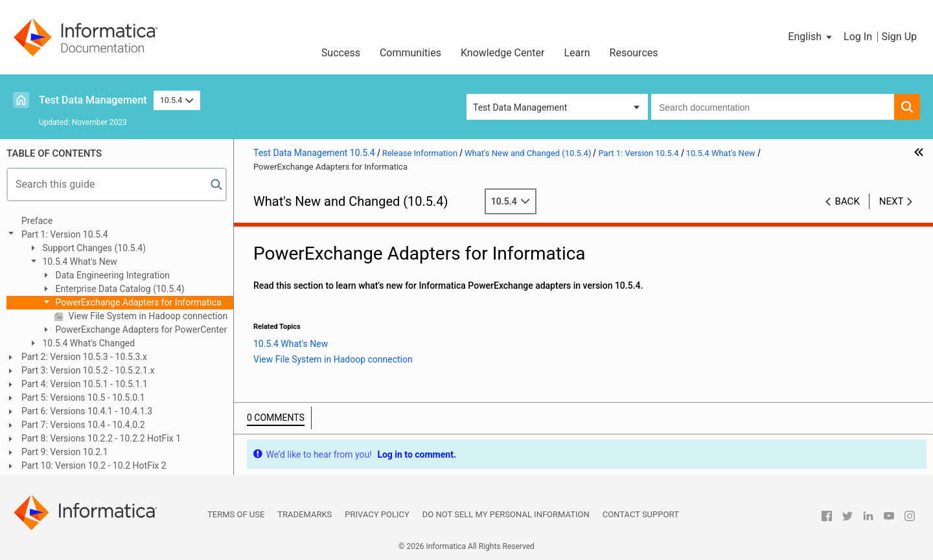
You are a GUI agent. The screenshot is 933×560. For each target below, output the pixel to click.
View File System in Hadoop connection (147, 316)
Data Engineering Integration (111, 275)
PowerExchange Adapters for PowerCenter (140, 330)
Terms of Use (236, 514)
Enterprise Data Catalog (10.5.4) (119, 289)
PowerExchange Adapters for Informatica (137, 302)
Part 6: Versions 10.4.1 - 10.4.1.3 (87, 411)
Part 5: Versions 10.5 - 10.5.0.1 (83, 398)
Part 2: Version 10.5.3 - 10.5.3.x (84, 357)
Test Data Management (93, 100)
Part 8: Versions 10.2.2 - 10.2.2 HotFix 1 (101, 438)
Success (341, 53)
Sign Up (899, 37)
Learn (577, 53)
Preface (37, 221)
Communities (410, 53)
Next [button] (892, 201)
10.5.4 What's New (79, 262)
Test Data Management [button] (520, 107)
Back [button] (847, 201)
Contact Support (641, 514)
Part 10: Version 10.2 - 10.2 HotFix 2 (94, 465)
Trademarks (305, 514)
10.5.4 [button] (177, 100)
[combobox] (773, 107)
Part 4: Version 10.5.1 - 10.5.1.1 (85, 384)
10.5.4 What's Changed (87, 343)
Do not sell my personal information (506, 514)
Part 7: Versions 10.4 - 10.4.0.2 (83, 425)
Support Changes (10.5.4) (93, 248)
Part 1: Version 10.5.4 (65, 234)
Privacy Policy (377, 514)
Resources (634, 53)
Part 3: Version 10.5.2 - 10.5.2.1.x (88, 370)
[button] (811, 37)
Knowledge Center (503, 53)
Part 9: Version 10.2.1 (65, 452)
